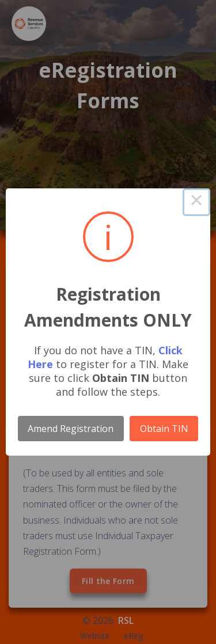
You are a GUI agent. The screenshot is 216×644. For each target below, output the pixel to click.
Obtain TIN (164, 429)
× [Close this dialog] (196, 202)
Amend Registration (71, 429)
